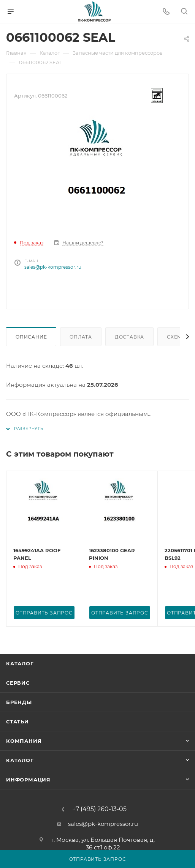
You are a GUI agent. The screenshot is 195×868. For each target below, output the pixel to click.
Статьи (17, 721)
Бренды (19, 702)
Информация (28, 780)
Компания (24, 741)
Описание (31, 337)
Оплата (81, 337)
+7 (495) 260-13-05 (99, 809)
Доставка (129, 337)
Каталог (20, 663)
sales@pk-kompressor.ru (53, 267)
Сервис (18, 683)
